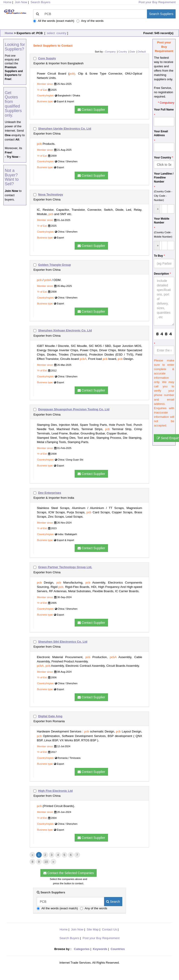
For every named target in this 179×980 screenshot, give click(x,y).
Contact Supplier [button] (91, 110)
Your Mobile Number (162, 221)
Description (161, 274)
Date (132, 52)
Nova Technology (51, 194)
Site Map (93, 929)
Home (9, 33)
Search (113, 902)
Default (142, 52)
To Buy (158, 256)
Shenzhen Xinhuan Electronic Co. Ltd (65, 330)
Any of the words (90, 21)
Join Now (21, 2)
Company (110, 52)
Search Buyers (40, 2)
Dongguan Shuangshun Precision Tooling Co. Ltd (74, 409)
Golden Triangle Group (54, 265)
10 (46, 862)
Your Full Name (164, 110)
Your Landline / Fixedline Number (164, 178)
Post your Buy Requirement (157, 2)
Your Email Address (161, 133)
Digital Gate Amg (50, 716)
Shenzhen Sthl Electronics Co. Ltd (63, 642)
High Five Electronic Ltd (55, 791)
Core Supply (47, 58)
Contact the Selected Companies (69, 873)
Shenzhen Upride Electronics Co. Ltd (65, 129)
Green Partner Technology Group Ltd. (65, 567)
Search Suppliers (161, 14)
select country (56, 33)
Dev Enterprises (50, 493)
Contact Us (109, 929)
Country (123, 52)
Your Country (162, 158)
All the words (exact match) (54, 21)
